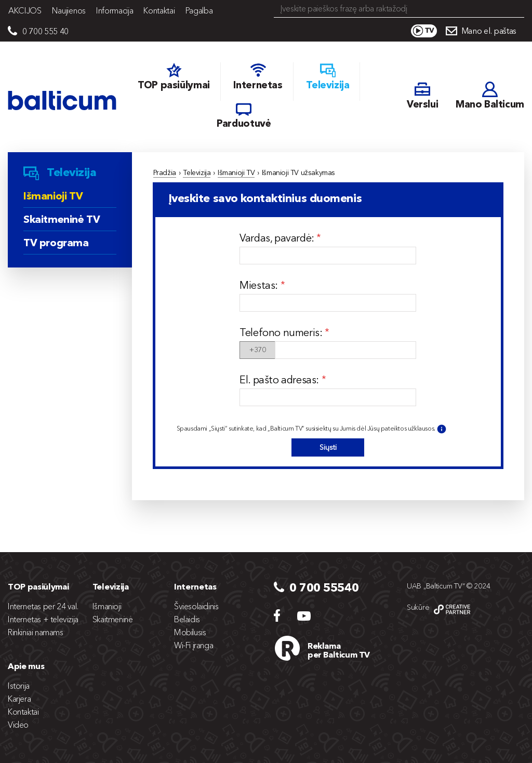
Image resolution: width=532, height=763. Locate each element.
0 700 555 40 (45, 31)
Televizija (197, 172)
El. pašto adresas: (280, 380)
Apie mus (26, 666)
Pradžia (165, 172)
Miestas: (260, 285)
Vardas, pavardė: (278, 238)
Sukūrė (418, 607)
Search (517, 9)
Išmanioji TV (236, 172)
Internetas (195, 586)
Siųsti (328, 447)
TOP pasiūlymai (38, 586)
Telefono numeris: (282, 332)
